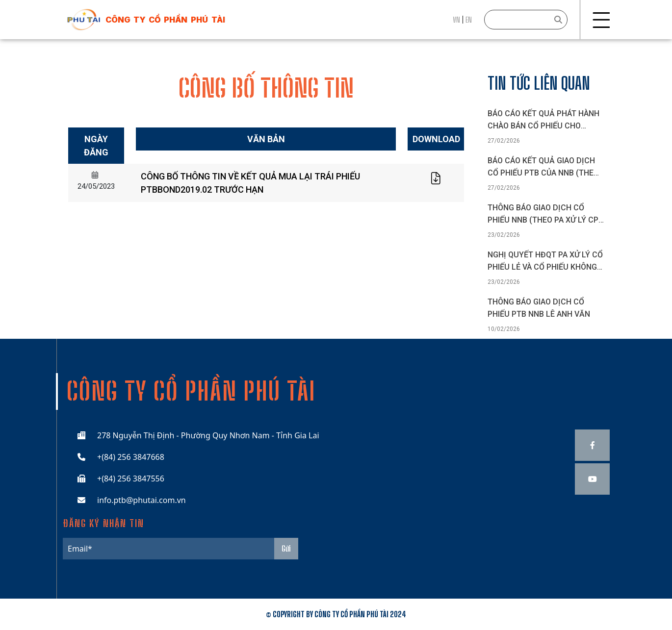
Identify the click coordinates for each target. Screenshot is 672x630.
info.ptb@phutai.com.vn (142, 500)
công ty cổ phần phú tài (165, 20)
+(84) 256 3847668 (131, 457)
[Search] (526, 20)
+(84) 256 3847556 (131, 479)
